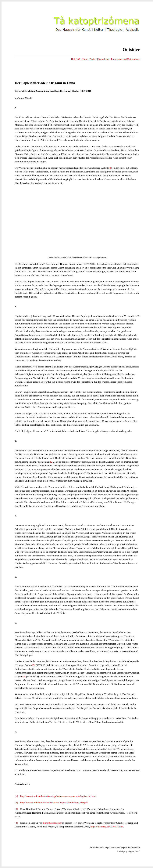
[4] (24, 676)
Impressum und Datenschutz (125, 59)
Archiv (93, 59)
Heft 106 (75, 59)
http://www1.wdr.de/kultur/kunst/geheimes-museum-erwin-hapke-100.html (58, 796)
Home (85, 59)
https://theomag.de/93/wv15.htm (107, 827)
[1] (110, 168)
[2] (52, 462)
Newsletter (104, 59)
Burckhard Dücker (52, 823)
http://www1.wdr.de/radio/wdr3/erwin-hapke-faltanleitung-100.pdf (54, 803)
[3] (34, 665)
